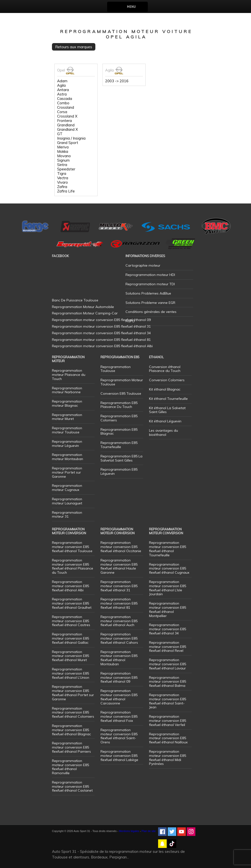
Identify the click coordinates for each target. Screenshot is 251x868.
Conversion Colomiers (167, 380)
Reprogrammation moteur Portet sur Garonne (67, 472)
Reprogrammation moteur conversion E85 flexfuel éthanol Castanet (72, 786)
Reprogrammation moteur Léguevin (67, 444)
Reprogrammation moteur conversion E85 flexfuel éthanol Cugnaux (169, 569)
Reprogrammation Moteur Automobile (83, 307)
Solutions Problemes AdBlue (148, 293)
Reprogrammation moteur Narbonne (67, 390)
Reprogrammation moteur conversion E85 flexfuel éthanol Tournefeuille (168, 549)
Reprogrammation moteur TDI (150, 284)
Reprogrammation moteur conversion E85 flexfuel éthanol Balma (168, 682)
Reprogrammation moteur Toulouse (67, 430)
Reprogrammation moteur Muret (67, 417)
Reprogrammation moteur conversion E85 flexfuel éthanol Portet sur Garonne (73, 693)
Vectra (63, 178)
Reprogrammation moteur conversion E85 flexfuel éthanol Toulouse (72, 547)
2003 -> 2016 (117, 81)
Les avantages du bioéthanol (163, 433)
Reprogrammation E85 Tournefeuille (119, 445)
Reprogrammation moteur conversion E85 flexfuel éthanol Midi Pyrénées (168, 758)
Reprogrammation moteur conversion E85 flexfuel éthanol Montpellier (168, 609)
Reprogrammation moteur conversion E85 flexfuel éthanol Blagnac (71, 730)
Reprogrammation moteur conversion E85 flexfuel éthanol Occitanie (121, 547)
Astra (62, 94)
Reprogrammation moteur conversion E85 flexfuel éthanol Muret (70, 656)
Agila (61, 85)
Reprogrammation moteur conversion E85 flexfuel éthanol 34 (168, 629)
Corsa (62, 112)
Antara (63, 90)
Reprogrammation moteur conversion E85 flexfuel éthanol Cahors (119, 638)
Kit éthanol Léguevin (165, 421)
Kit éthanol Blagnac (165, 389)
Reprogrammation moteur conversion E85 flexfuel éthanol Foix (119, 716)
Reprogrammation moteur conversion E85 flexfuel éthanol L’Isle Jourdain (168, 588)
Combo (63, 103)
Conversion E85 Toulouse (121, 393)
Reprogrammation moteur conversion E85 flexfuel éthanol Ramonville (70, 767)
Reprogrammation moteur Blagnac (67, 403)
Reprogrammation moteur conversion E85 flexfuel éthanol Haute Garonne (119, 566)
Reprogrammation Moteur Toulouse (122, 382)
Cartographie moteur (143, 265)
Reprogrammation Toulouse (116, 369)
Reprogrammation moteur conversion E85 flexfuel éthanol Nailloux (168, 738)
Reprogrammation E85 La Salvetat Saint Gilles (121, 458)
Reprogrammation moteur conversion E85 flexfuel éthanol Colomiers (73, 713)
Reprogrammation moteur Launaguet (67, 501)
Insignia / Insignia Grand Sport (71, 141)
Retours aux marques (74, 47)
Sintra (62, 165)
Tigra (62, 174)
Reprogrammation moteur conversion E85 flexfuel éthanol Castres (71, 621)
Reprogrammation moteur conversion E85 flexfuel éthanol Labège (119, 756)
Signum (63, 160)
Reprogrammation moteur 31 (67, 515)
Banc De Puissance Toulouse (75, 300)
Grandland (66, 125)
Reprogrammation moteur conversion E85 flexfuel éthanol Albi (70, 586)
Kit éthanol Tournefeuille (168, 399)
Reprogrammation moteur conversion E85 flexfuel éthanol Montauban (119, 658)
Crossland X (67, 116)
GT (60, 134)
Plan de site (149, 831)
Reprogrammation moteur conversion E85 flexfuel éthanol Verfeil (168, 721)
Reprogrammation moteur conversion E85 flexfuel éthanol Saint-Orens (119, 736)
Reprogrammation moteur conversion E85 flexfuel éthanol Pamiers (71, 747)
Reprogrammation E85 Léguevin (119, 471)
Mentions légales (129, 831)
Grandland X (68, 130)
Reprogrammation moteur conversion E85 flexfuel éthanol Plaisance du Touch (73, 566)
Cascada (65, 99)
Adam (62, 81)
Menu (131, 7)
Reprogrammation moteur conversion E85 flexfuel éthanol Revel (168, 647)
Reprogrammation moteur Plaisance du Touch (69, 375)
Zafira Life (66, 191)
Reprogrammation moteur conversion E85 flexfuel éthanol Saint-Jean (168, 701)
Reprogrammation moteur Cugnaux (67, 488)
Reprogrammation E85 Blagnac (119, 432)
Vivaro (63, 182)
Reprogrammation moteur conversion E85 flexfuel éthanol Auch (119, 621)
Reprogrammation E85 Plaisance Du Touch (119, 405)
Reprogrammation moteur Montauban (68, 457)
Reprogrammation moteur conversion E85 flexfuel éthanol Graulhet (72, 603)
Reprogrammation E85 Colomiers (119, 418)
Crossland (66, 107)
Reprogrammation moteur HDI (150, 275)
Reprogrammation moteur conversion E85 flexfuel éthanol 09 (119, 678)
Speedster (66, 169)
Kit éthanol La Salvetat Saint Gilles (167, 410)
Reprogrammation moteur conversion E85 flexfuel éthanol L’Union (71, 673)
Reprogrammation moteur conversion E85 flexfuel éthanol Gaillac (70, 638)
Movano (64, 156)
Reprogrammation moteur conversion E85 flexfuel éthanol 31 (119, 586)
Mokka (63, 152)
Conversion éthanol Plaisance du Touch (165, 369)
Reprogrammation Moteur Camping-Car (85, 313)
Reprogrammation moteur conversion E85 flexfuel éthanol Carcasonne (119, 697)
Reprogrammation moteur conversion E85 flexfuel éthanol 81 (119, 603)
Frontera (64, 121)
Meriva (63, 147)
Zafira (62, 187)
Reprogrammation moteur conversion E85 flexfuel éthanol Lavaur (168, 664)
